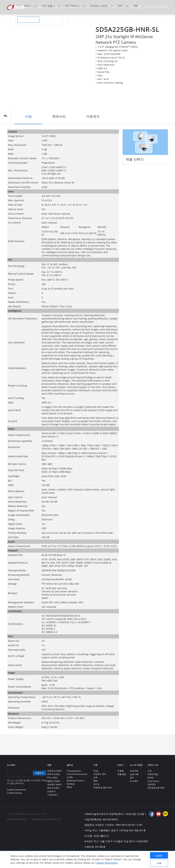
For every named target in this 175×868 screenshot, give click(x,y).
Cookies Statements (107, 863)
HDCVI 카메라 (54, 789)
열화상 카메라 (54, 795)
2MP (136, 20)
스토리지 (51, 806)
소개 (149, 785)
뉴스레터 (134, 795)
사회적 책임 (153, 789)
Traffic (70, 792)
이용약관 (151, 799)
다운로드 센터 (100, 788)
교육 (95, 792)
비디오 (96, 798)
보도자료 (134, 785)
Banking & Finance (76, 795)
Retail (69, 801)
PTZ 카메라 (71, 20)
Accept (159, 855)
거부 (159, 863)
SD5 (120, 20)
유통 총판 (122, 789)
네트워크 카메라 (55, 785)
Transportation (74, 785)
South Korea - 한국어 (156, 7)
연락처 (150, 792)
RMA (96, 795)
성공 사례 (134, 789)
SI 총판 (121, 785)
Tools (96, 785)
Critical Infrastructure (77, 788)
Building (71, 798)
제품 (26, 20)
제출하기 (39, 787)
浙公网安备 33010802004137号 (46, 834)
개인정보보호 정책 (156, 802)
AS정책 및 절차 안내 (103, 802)
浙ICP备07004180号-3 (17, 834)
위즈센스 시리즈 (99, 20)
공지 (132, 792)
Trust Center (153, 795)
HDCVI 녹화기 (54, 802)
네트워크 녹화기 (55, 799)
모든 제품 (47, 20)
